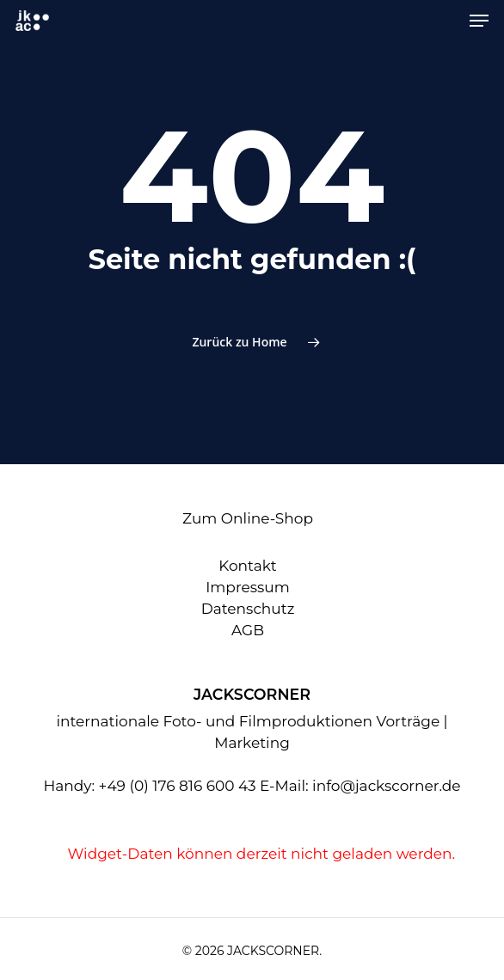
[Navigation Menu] (479, 21)
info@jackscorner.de (387, 786)
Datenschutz (248, 609)
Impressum (248, 587)
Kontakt (248, 566)
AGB (248, 630)
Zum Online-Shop (248, 518)
